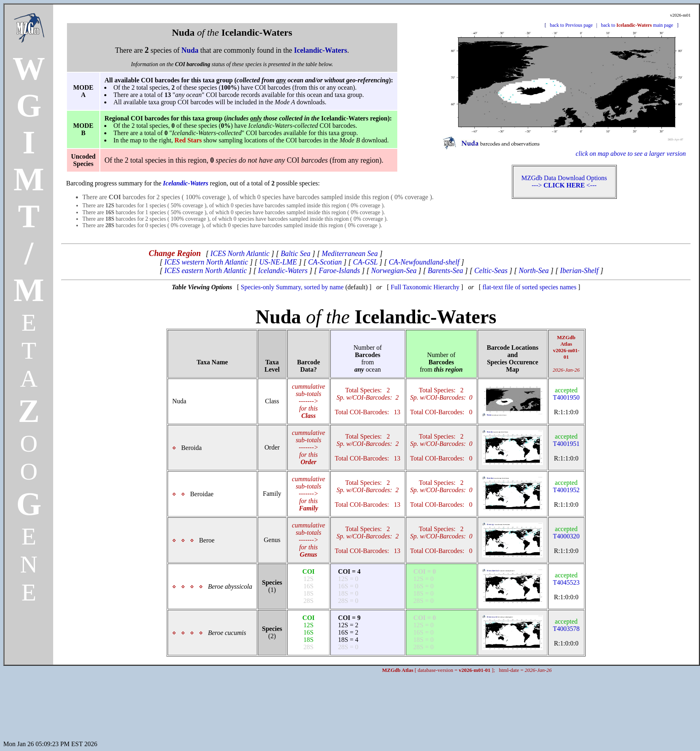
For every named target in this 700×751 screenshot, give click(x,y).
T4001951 (566, 440)
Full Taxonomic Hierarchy (425, 287)
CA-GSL (365, 262)
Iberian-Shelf (579, 271)
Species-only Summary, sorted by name (292, 287)
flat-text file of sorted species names (529, 287)
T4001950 (566, 394)
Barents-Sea (445, 271)
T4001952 (566, 486)
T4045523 (566, 579)
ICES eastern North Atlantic (206, 271)
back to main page (637, 25)
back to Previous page (571, 25)
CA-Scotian (325, 262)
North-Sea (534, 271)
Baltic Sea (296, 254)
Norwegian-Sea (394, 271)
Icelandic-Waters (283, 271)
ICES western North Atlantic (206, 262)
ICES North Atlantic (240, 254)
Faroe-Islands (339, 271)
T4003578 (566, 625)
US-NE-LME (278, 262)
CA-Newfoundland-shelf (424, 262)
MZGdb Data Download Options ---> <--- (564, 182)
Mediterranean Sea (350, 254)
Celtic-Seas (491, 271)
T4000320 (566, 533)
